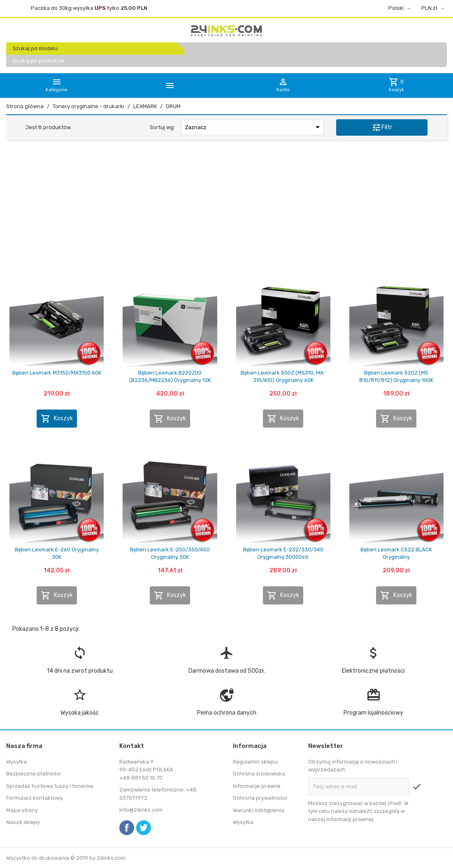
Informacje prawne (257, 786)
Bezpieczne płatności (34, 774)
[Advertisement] (226, 209)
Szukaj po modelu (35, 48)
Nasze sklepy (23, 822)
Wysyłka (16, 762)
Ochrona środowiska (259, 774)
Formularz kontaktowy (35, 798)
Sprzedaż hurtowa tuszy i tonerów (50, 786)
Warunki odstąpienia (259, 810)
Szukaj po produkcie (38, 61)
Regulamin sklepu (255, 762)
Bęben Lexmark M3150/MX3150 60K (57, 373)
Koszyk (57, 419)
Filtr (382, 127)
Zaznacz (254, 127)
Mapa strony (22, 810)
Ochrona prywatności (260, 798)
